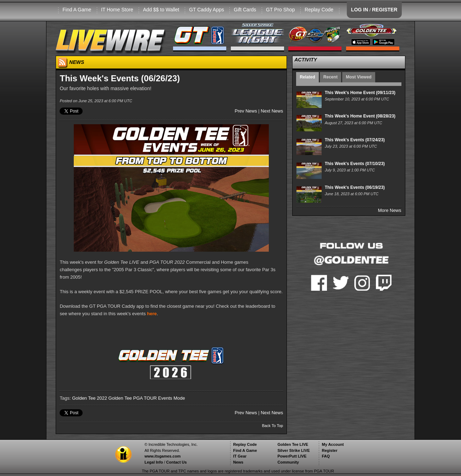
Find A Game (77, 10)
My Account (333, 444)
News (238, 462)
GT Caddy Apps (207, 10)
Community (288, 462)
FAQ (326, 456)
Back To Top (273, 426)
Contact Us (177, 462)
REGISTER (385, 10)
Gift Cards (245, 10)
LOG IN (360, 10)
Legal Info (154, 462)
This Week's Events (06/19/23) (355, 187)
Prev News (246, 111)
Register (329, 450)
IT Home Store (117, 10)
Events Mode (172, 398)
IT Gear (240, 456)
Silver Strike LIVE (293, 450)
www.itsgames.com (162, 456)
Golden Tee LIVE (293, 444)
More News (390, 210)
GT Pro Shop (280, 10)
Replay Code (319, 10)
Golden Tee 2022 (90, 398)
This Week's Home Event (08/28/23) (360, 116)
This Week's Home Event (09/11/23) (360, 93)
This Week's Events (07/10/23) (355, 164)
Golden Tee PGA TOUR (133, 398)
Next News (272, 111)
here (152, 314)
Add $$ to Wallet (161, 10)
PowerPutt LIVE (292, 456)
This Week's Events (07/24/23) (355, 140)
